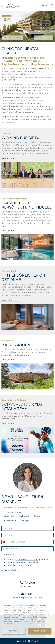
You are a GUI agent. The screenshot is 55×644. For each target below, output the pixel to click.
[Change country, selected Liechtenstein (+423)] (5, 542)
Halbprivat (24, 516)
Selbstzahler (10, 521)
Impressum (21, 624)
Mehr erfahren (8, 158)
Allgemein (9, 516)
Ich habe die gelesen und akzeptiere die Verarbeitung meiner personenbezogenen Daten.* (27, 562)
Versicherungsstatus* (11, 512)
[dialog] (27, 620)
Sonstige (25, 521)
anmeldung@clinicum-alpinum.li (27, 598)
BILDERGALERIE (12, 38)
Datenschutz (8, 554)
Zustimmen (40, 631)
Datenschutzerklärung (27, 559)
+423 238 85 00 (27, 587)
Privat (37, 516)
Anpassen (14, 631)
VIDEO (43, 38)
